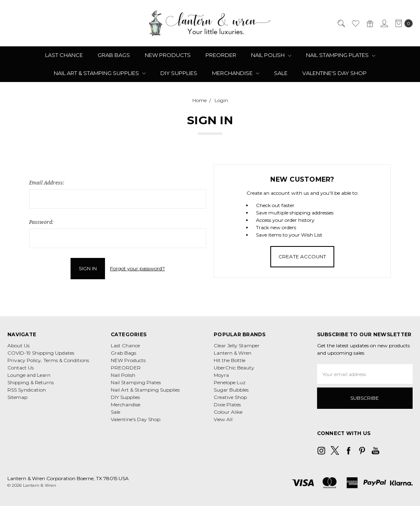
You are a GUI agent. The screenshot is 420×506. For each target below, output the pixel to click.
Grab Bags (114, 55)
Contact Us (21, 368)
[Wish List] (355, 23)
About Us (18, 345)
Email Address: (47, 183)
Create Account (302, 256)
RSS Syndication (27, 390)
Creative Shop (230, 397)
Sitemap (17, 397)
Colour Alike (228, 412)
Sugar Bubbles (231, 390)
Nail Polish (271, 55)
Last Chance (64, 55)
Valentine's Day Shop (334, 73)
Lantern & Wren (233, 353)
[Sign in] (384, 23)
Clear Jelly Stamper (237, 345)
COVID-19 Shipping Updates (41, 353)
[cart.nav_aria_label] (402, 23)
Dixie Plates (227, 405)
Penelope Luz (230, 382)
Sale (281, 73)
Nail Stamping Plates (341, 55)
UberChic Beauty (234, 368)
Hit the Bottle (229, 360)
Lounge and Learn (29, 375)
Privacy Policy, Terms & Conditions (48, 360)
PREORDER (221, 55)
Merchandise (236, 73)
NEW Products (168, 55)
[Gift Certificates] (370, 23)
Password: (41, 222)
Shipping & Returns (31, 382)
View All (223, 419)
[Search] (341, 23)
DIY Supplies (179, 73)
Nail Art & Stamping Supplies (100, 73)
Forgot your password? (137, 268)
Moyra (221, 375)
